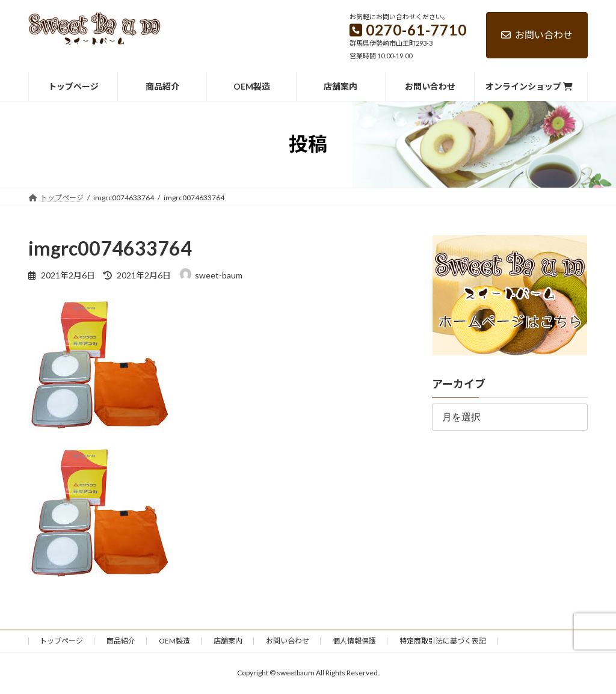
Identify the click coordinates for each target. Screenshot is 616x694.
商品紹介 (121, 641)
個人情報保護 (354, 641)
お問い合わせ (537, 35)
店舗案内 (228, 641)
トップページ (61, 641)
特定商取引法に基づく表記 (443, 641)
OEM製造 (174, 641)
